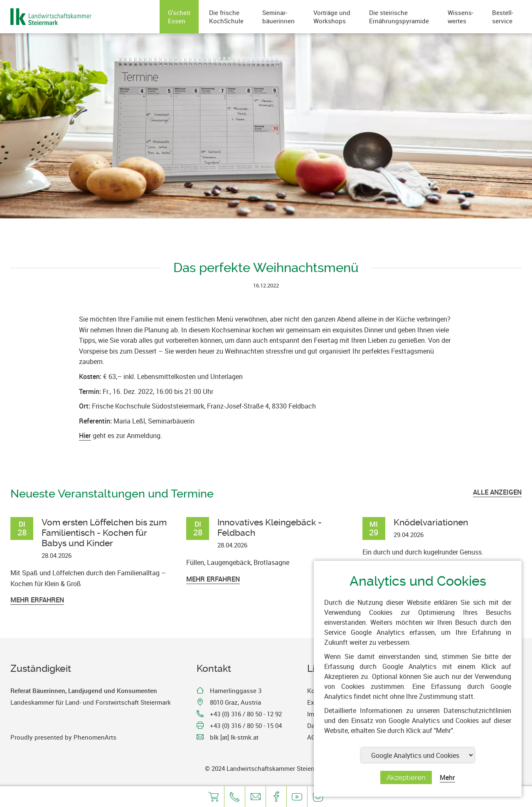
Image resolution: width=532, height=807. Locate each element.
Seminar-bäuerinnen (278, 17)
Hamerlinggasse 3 (236, 691)
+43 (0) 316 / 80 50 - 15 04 (246, 725)
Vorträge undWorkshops (332, 17)
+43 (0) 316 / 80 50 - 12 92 (246, 714)
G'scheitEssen (179, 17)
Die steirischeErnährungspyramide (399, 17)
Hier (85, 436)
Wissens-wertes (461, 17)
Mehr (447, 777)
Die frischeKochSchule (226, 17)
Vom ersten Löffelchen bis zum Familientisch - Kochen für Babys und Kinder (104, 533)
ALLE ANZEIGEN (497, 492)
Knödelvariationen (431, 522)
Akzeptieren (406, 777)
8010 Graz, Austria (235, 702)
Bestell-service (503, 17)
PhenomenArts (95, 737)
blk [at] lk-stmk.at (234, 737)
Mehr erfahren (37, 600)
